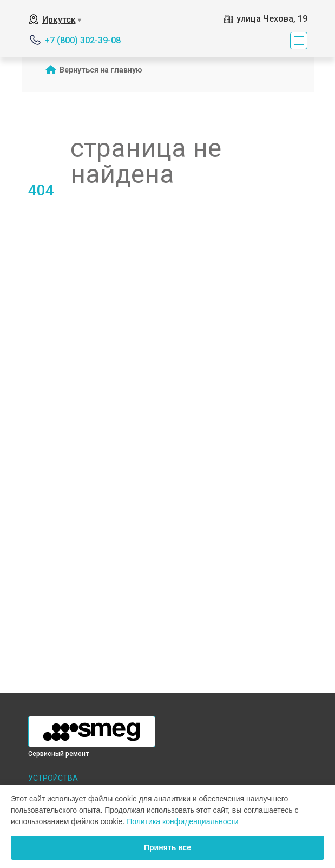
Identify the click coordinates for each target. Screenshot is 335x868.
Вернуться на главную (101, 70)
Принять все (167, 847)
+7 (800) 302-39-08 (83, 40)
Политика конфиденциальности (183, 821)
